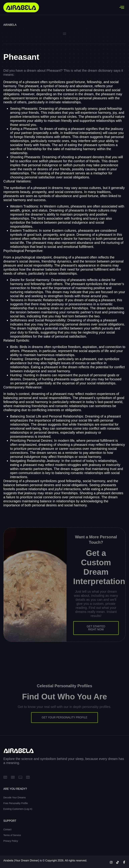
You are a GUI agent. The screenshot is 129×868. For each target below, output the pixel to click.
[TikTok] (118, 862)
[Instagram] (111, 862)
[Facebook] (124, 862)
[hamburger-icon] (122, 7)
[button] (65, 33)
